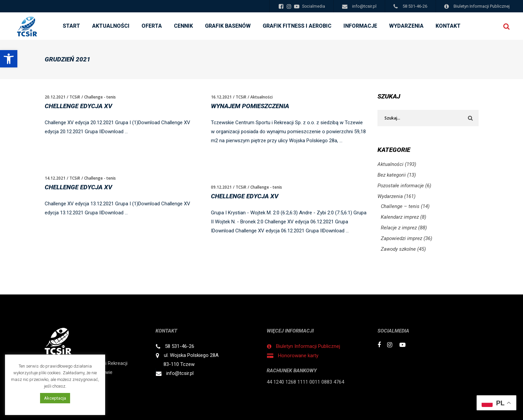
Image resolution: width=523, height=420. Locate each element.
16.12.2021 (221, 97)
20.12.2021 (55, 97)
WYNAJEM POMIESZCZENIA (250, 106)
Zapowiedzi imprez (402, 238)
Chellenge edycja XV (78, 106)
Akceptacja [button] (55, 398)
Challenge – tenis (400, 206)
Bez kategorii (392, 175)
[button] (9, 59)
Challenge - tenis (100, 97)
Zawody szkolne (398, 249)
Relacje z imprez (399, 228)
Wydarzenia (390, 196)
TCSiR (75, 97)
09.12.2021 (221, 187)
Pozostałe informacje (401, 186)
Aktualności (261, 97)
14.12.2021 (55, 178)
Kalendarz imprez (400, 217)
